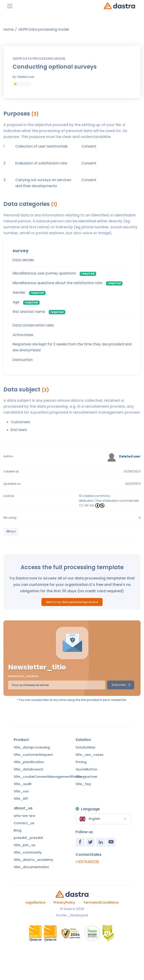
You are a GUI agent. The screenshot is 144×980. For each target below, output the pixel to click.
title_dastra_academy (33, 860)
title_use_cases (90, 755)
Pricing (81, 762)
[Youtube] (111, 842)
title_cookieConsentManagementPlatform (50, 777)
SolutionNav (86, 747)
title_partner (87, 777)
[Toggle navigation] (10, 6)
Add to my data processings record (72, 602)
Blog (18, 830)
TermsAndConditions (101, 902)
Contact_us (24, 823)
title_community (28, 852)
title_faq (83, 784)
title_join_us (24, 845)
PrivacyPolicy (64, 902)
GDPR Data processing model (44, 29)
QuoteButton (86, 769)
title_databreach (29, 769)
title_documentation (31, 867)
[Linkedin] (101, 842)
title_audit (23, 784)
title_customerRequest (33, 755)
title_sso (21, 791)
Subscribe (121, 685)
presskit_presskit (28, 838)
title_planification (29, 762)
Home (9, 29)
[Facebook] (80, 842)
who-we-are (24, 816)
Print (11, 532)
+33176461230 (87, 862)
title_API (21, 799)
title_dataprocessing (32, 747)
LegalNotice (35, 902)
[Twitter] (90, 842)
